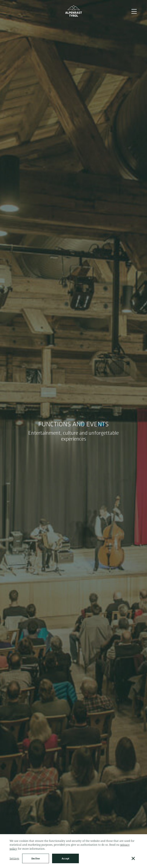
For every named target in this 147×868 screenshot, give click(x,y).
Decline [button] (36, 858)
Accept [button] (65, 858)
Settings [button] (14, 858)
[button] (133, 858)
